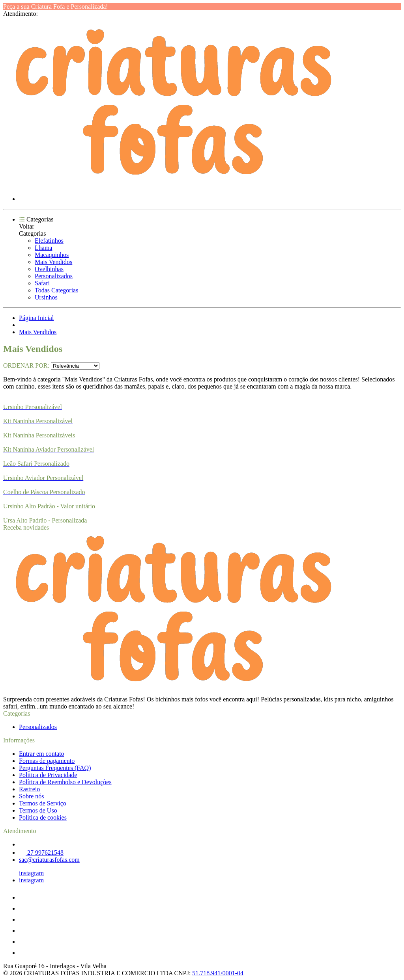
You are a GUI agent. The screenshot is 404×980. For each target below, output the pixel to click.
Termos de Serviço (43, 803)
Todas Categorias (56, 290)
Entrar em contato (42, 754)
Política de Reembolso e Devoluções (65, 782)
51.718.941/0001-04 (218, 973)
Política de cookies (43, 817)
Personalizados (54, 276)
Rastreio (29, 789)
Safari (42, 283)
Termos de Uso (38, 810)
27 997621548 (41, 853)
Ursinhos (46, 297)
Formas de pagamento (47, 761)
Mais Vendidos (53, 262)
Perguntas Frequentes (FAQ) (55, 768)
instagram (31, 873)
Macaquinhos (52, 255)
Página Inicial (36, 318)
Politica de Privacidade (48, 775)
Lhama (43, 248)
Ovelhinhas (49, 269)
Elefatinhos (49, 241)
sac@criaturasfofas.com (49, 860)
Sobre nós (32, 796)
